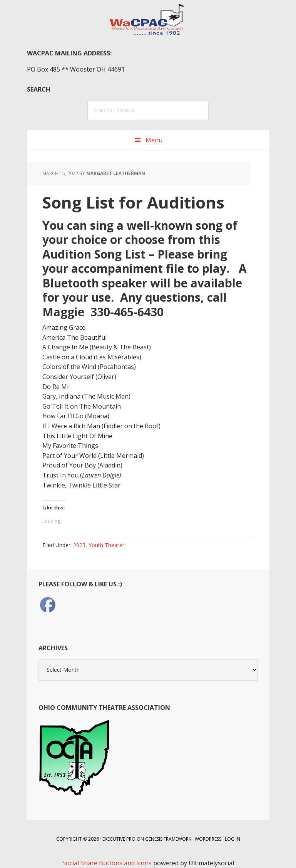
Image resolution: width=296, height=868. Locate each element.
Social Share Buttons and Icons (107, 863)
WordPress (208, 839)
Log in (232, 839)
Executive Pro (119, 839)
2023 (79, 545)
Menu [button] (154, 140)
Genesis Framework (168, 839)
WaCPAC (148, 19)
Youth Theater (106, 545)
